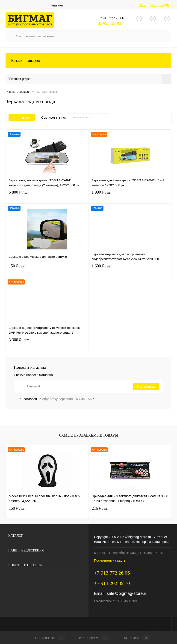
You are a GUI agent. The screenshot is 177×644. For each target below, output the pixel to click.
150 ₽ (47, 270)
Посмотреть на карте (110, 560)
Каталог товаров (88, 61)
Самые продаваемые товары (88, 435)
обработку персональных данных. (68, 399)
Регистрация (159, 5)
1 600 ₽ (130, 270)
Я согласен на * (57, 399)
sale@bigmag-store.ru (127, 593)
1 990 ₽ (130, 196)
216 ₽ (100, 508)
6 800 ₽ (47, 196)
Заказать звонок (110, 23)
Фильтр (22, 118)
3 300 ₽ (47, 343)
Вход (143, 5)
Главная (57, 5)
